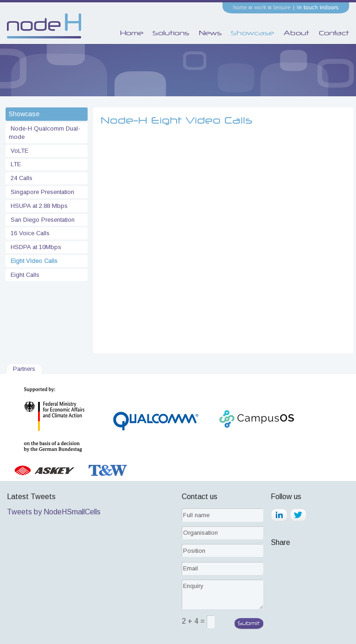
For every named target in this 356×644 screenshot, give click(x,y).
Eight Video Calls (33, 261)
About (296, 33)
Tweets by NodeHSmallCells (54, 512)
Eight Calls (24, 275)
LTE (15, 164)
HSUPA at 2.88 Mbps (38, 206)
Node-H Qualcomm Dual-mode (44, 133)
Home (132, 33)
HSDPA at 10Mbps (35, 247)
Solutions (171, 33)
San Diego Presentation (42, 220)
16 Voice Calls (29, 233)
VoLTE (19, 151)
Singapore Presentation (41, 192)
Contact (334, 33)
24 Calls (21, 178)
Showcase (252, 33)
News (210, 33)
